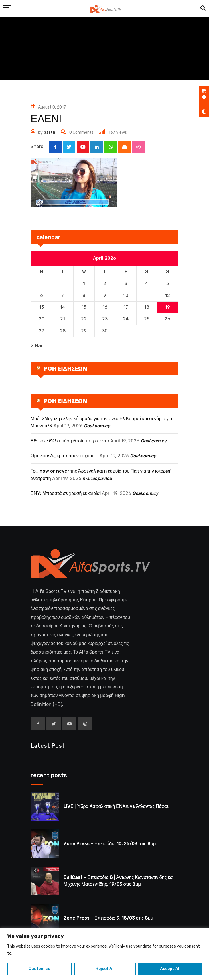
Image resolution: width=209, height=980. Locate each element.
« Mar (37, 346)
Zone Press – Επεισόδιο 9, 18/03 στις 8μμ (108, 918)
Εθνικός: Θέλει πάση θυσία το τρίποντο (70, 441)
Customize (39, 969)
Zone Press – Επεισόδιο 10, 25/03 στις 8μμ (110, 844)
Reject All (105, 969)
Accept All (170, 969)
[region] (104, 954)
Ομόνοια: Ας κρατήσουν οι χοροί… (65, 456)
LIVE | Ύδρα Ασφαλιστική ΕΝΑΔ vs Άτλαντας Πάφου (117, 807)
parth (49, 132)
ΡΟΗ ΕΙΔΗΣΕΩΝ (66, 368)
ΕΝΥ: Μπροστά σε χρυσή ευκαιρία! (66, 494)
